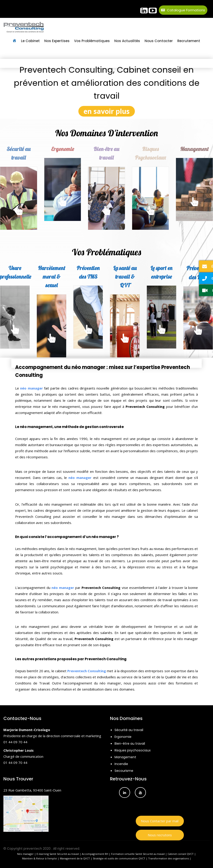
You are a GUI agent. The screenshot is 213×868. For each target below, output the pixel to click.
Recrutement (189, 41)
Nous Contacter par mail (160, 821)
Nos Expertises (57, 41)
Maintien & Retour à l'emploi (40, 858)
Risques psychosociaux (133, 750)
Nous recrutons (160, 835)
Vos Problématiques (92, 41)
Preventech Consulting (87, 671)
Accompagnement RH (95, 854)
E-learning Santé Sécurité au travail (58, 854)
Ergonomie (63, 149)
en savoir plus (107, 111)
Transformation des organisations (169, 858)
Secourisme (124, 771)
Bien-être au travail (130, 744)
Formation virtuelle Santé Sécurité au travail (138, 854)
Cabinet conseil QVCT (181, 854)
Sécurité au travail (129, 730)
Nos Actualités (127, 41)
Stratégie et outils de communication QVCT (119, 858)
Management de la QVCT (75, 858)
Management (125, 757)
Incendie (121, 764)
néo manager (31, 388)
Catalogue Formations (183, 10)
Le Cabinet (30, 41)
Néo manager (25, 854)
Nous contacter (159, 41)
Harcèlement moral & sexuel (52, 277)
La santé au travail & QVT (125, 277)
